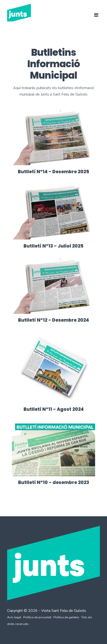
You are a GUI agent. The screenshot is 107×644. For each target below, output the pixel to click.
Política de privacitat (37, 617)
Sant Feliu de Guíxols (69, 611)
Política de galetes (66, 617)
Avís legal (14, 617)
